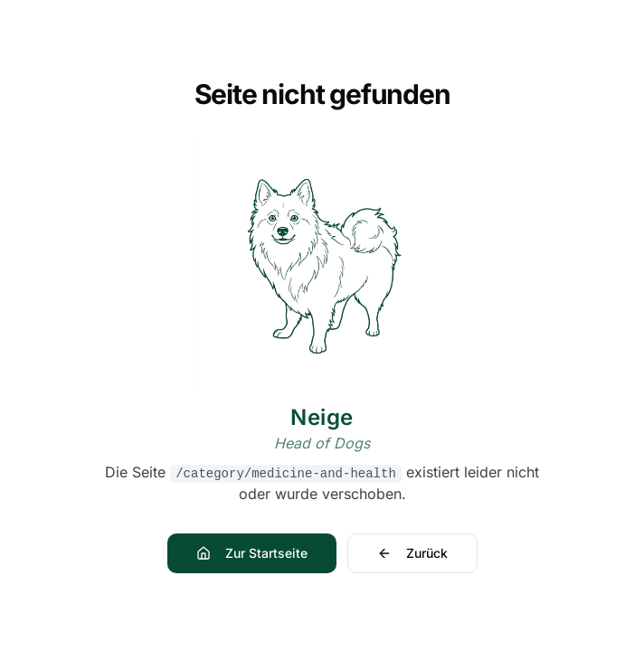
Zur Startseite (252, 553)
